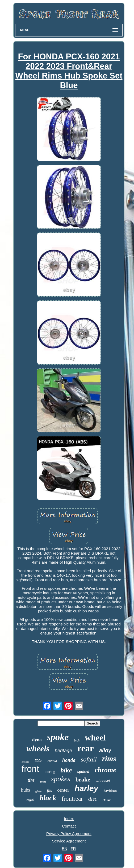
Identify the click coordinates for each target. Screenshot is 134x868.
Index (69, 819)
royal (31, 800)
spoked (83, 771)
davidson (110, 791)
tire (31, 780)
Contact (69, 826)
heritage (63, 751)
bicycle (25, 762)
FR (73, 848)
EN (64, 848)
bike (66, 770)
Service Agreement (69, 841)
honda (69, 760)
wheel (95, 738)
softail (89, 759)
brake (83, 779)
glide (38, 791)
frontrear (72, 799)
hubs (26, 790)
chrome (105, 770)
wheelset (103, 781)
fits (49, 791)
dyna (37, 740)
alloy (105, 750)
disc (93, 799)
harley (86, 788)
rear (86, 748)
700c (38, 761)
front (30, 769)
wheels (38, 749)
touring (50, 772)
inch (77, 740)
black (48, 798)
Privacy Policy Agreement (69, 834)
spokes (61, 779)
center (63, 790)
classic (107, 800)
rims (109, 759)
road (43, 781)
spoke (58, 737)
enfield (52, 761)
